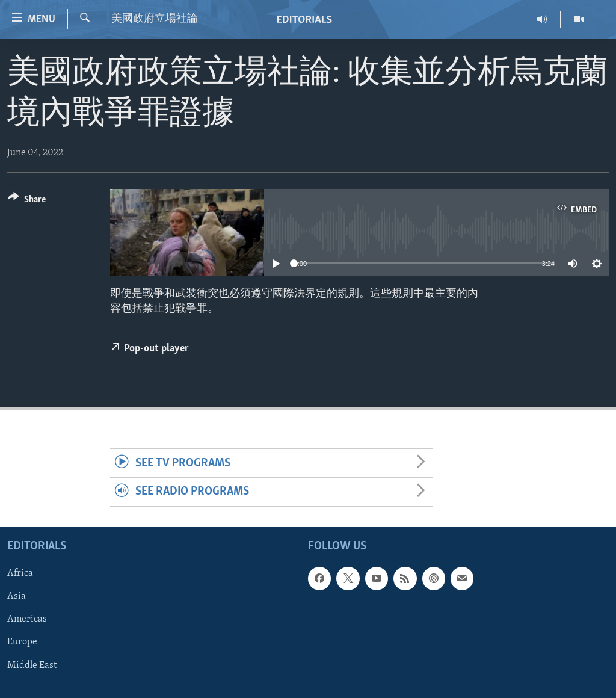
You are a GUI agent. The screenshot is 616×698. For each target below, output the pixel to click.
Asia (17, 596)
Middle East (32, 665)
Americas (27, 619)
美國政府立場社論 (155, 19)
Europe (22, 642)
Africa (20, 573)
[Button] (27, 201)
